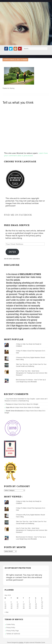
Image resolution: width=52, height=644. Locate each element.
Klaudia (25, 59)
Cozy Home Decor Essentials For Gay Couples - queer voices (25, 399)
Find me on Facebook (18, 215)
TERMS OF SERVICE (13, 634)
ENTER (12, 252)
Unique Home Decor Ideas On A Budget (26, 404)
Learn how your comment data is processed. (26, 154)
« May (7, 612)
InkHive (21, 642)
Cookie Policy (11, 624)
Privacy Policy (11, 628)
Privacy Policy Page (13, 631)
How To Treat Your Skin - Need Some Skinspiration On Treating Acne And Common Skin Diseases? (32, 373)
